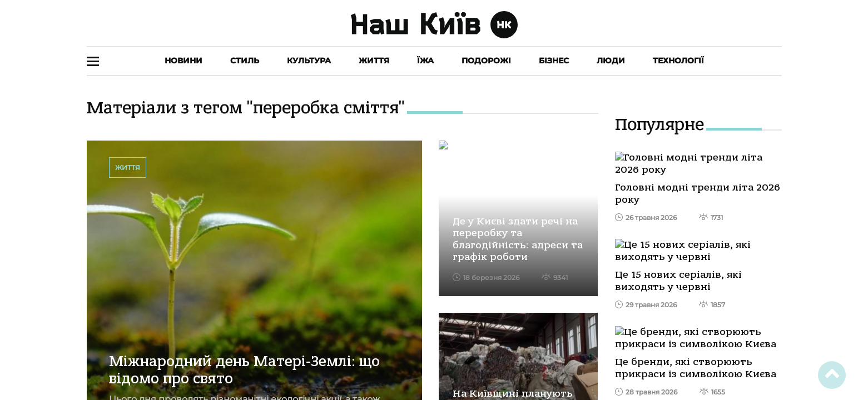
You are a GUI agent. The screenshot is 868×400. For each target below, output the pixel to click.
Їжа (425, 61)
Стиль (245, 61)
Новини (183, 61)
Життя (374, 61)
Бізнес (554, 61)
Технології (678, 61)
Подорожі (486, 61)
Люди (611, 61)
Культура (309, 61)
